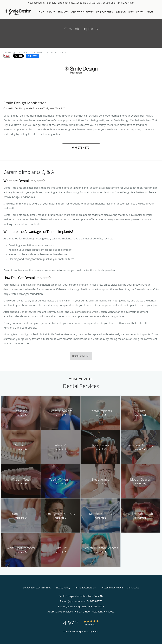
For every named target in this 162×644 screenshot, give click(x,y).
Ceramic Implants (59, 52)
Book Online (81, 356)
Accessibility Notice (112, 588)
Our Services (39, 52)
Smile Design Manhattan (15, 52)
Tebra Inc (46, 588)
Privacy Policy (63, 588)
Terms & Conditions (85, 588)
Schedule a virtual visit (88, 3)
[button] (157, 12)
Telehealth (51, 3)
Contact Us (133, 588)
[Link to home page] (17, 12)
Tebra (96, 632)
